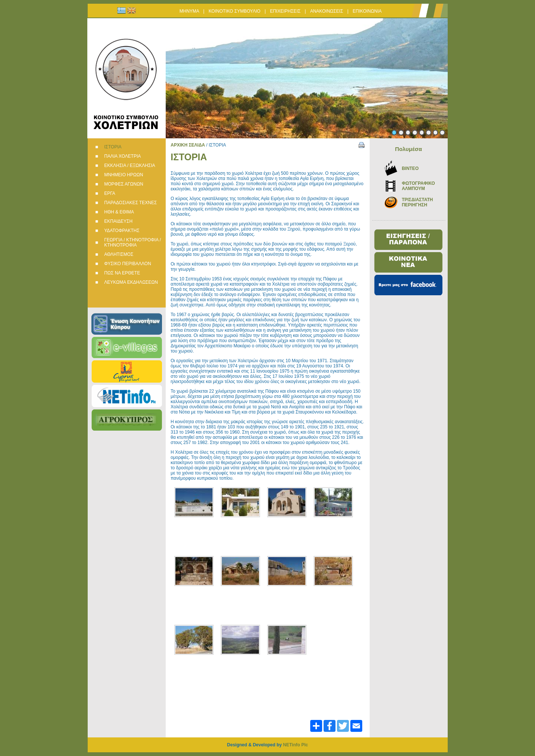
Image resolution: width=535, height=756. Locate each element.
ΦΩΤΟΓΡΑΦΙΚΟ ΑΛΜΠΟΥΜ (418, 186)
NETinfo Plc (296, 745)
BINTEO (410, 168)
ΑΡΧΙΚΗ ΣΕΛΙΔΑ (188, 145)
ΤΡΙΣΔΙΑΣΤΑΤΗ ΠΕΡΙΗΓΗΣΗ (417, 202)
